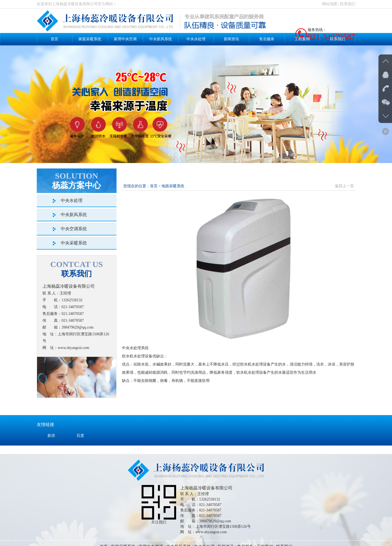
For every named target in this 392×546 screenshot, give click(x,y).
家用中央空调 (125, 39)
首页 (54, 39)
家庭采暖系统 (90, 39)
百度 (80, 448)
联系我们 (348, 4)
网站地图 (330, 4)
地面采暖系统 (173, 186)
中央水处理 (196, 39)
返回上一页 (344, 186)
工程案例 (302, 39)
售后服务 (267, 39)
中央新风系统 (161, 39)
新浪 (51, 448)
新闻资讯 (231, 39)
